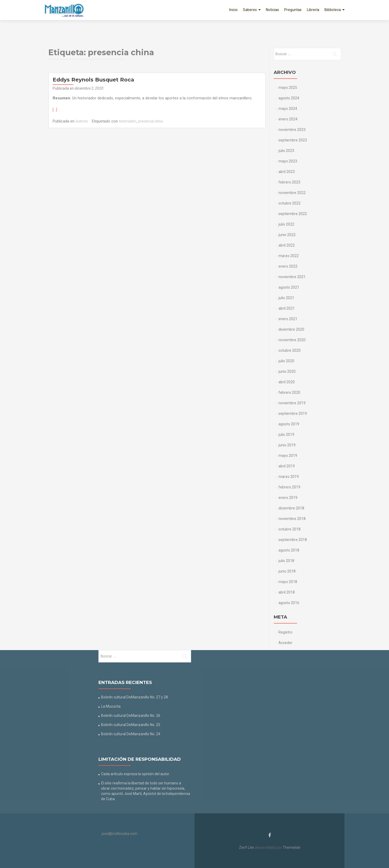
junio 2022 (287, 235)
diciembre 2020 (291, 329)
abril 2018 (287, 592)
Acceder (285, 643)
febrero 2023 (289, 182)
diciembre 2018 (291, 508)
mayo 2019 (288, 456)
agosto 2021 (289, 287)
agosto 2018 (289, 550)
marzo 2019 (289, 477)
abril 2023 (287, 172)
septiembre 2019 (293, 413)
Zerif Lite (247, 847)
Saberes (250, 10)
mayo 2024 (288, 109)
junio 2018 (287, 571)
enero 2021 (288, 319)
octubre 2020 (290, 350)
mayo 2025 (288, 88)
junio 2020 (287, 371)
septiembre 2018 (293, 540)
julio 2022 (286, 224)
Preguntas (293, 10)
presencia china (150, 121)
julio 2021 (286, 298)
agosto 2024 (289, 98)
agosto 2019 (289, 424)
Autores (82, 121)
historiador (128, 121)
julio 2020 (286, 361)
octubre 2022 (290, 203)
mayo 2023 (288, 161)
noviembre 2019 (292, 403)
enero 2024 (288, 119)
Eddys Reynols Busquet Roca (93, 80)
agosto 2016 (289, 603)
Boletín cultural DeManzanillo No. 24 (131, 734)
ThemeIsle (291, 847)
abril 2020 (287, 382)
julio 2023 (286, 151)
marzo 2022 (289, 256)
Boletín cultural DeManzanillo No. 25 (131, 725)
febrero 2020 (289, 392)
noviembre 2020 (292, 340)
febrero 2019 (289, 487)
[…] (55, 110)
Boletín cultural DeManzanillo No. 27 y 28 (134, 697)
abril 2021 (287, 308)
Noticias (272, 10)
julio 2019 (286, 435)
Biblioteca (333, 10)
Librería (313, 10)
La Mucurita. (111, 706)
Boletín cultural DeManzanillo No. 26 (131, 716)
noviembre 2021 (292, 277)
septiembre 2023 (293, 140)
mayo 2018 (288, 582)
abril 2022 (287, 245)
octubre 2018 (290, 529)
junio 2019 (287, 445)
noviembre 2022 (292, 193)
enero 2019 (288, 498)
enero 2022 (288, 266)
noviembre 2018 (292, 519)
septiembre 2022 (293, 214)
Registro (285, 632)
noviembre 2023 (292, 130)
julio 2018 (286, 561)
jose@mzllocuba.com (119, 834)
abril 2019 (287, 466)
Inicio (233, 10)
